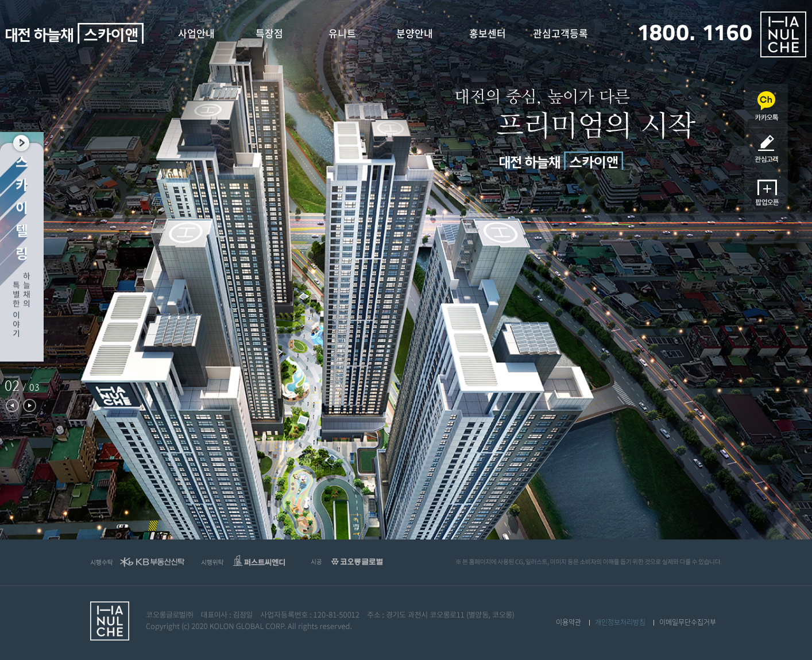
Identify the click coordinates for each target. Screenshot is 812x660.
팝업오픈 (766, 193)
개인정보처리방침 (620, 622)
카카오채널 (766, 106)
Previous (12, 405)
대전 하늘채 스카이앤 (75, 33)
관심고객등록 (766, 150)
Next (30, 405)
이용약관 (569, 622)
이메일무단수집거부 (688, 622)
